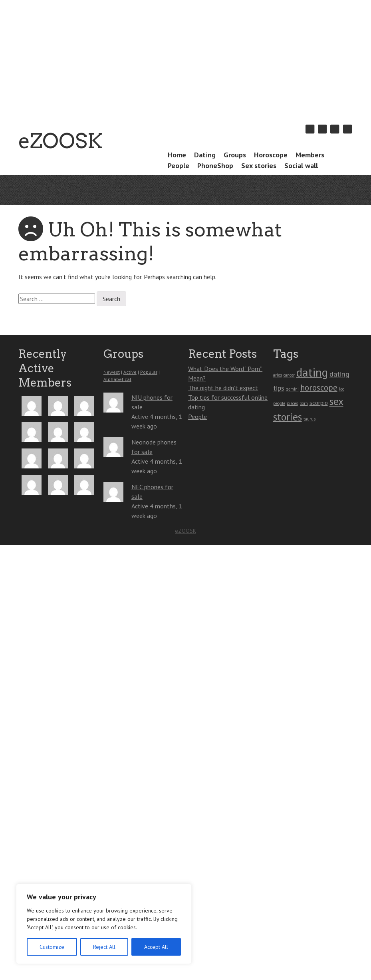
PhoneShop (215, 166)
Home (177, 155)
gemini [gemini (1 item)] (292, 389)
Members (310, 155)
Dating (205, 155)
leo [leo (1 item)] (342, 389)
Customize (52, 947)
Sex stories (259, 166)
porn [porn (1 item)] (304, 403)
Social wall (301, 166)
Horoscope (271, 155)
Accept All (156, 947)
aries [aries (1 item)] (278, 375)
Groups (235, 155)
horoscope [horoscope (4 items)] (319, 388)
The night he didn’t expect (223, 388)
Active (130, 372)
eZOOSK (61, 141)
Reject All (104, 947)
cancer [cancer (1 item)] (289, 375)
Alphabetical (117, 379)
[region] (104, 924)
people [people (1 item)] (279, 403)
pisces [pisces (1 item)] (292, 403)
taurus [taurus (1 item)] (309, 419)
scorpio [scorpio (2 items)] (319, 403)
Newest (112, 372)
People (179, 166)
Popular (149, 372)
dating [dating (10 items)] (312, 372)
